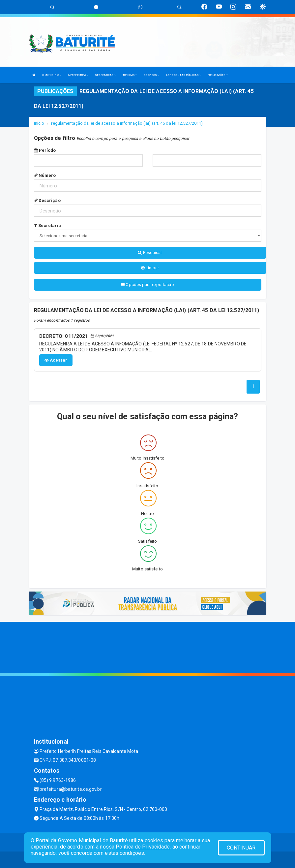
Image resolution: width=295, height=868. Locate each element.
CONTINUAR (241, 848)
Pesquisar (150, 253)
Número (45, 175)
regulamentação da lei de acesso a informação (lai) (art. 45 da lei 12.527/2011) (127, 123)
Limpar (150, 268)
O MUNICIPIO (52, 75)
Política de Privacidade (143, 847)
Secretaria (47, 225)
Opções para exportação (147, 285)
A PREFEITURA (78, 75)
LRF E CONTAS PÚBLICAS (184, 75)
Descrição (47, 200)
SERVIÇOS (152, 75)
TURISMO (130, 75)
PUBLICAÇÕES (218, 75)
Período (45, 150)
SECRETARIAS (105, 75)
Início (39, 123)
